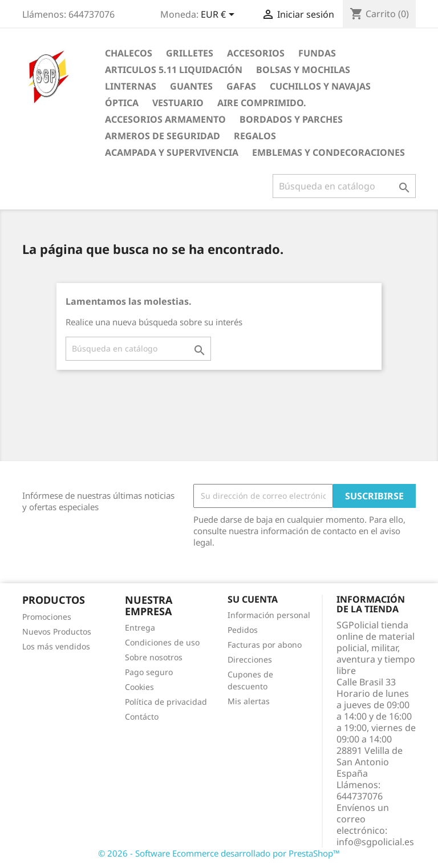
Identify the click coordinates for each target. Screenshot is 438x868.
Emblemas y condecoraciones (328, 152)
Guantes (191, 86)
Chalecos (129, 53)
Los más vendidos (56, 646)
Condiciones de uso (162, 642)
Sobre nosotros (154, 657)
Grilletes (190, 53)
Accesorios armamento (165, 119)
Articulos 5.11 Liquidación (174, 70)
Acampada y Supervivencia (172, 152)
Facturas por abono (265, 645)
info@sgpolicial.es (375, 842)
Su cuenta (253, 599)
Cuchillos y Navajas (320, 86)
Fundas (317, 53)
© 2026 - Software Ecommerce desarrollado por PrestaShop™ (219, 853)
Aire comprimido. (262, 103)
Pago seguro (149, 672)
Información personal (269, 615)
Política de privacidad (166, 702)
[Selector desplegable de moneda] (220, 15)
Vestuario (178, 103)
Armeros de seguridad (163, 136)
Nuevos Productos (57, 631)
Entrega (140, 627)
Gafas (241, 86)
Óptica (122, 103)
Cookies (139, 687)
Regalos (255, 136)
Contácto (142, 716)
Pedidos (243, 630)
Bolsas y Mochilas (303, 70)
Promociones (47, 617)
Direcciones (250, 659)
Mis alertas (249, 701)
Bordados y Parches (291, 119)
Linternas (131, 86)
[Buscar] (344, 186)
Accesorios (256, 53)
